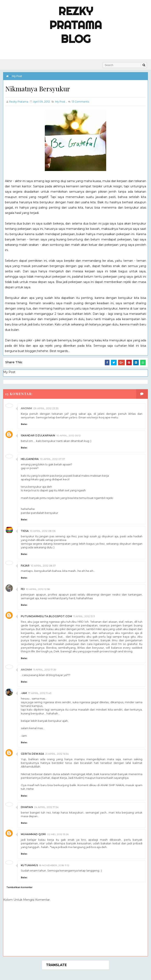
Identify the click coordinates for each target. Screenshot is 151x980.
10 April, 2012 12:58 (38, 589)
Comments (80, 102)
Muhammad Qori (33, 834)
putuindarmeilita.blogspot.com (47, 616)
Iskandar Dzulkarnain (38, 435)
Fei (23, 589)
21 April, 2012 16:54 (57, 754)
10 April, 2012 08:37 (43, 566)
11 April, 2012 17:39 (45, 670)
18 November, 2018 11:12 (54, 865)
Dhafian (27, 807)
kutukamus (29, 865)
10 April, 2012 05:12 (69, 435)
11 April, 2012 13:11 (84, 616)
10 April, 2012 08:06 (43, 531)
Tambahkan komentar (19, 887)
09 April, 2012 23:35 (46, 408)
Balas (24, 424)
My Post (17, 76)
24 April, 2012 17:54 (46, 807)
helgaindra (30, 459)
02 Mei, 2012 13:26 (58, 834)
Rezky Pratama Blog (76, 25)
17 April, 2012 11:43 (40, 693)
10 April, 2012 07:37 (53, 459)
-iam (24, 693)
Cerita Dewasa (33, 754)
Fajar (25, 566)
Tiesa (25, 531)
